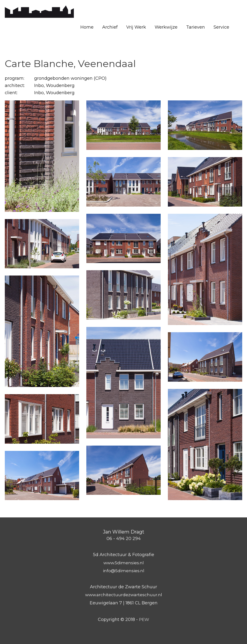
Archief (110, 27)
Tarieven (196, 27)
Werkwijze (166, 27)
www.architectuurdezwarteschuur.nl (124, 595)
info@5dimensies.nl (124, 571)
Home (87, 27)
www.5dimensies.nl (123, 563)
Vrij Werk (136, 27)
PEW (144, 619)
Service (221, 27)
